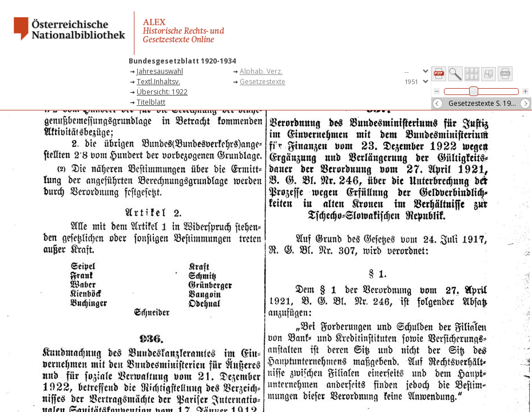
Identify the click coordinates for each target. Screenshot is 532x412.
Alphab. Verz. (261, 71)
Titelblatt (151, 102)
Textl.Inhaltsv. (158, 82)
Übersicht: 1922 (162, 92)
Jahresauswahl (160, 71)
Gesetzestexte (263, 82)
